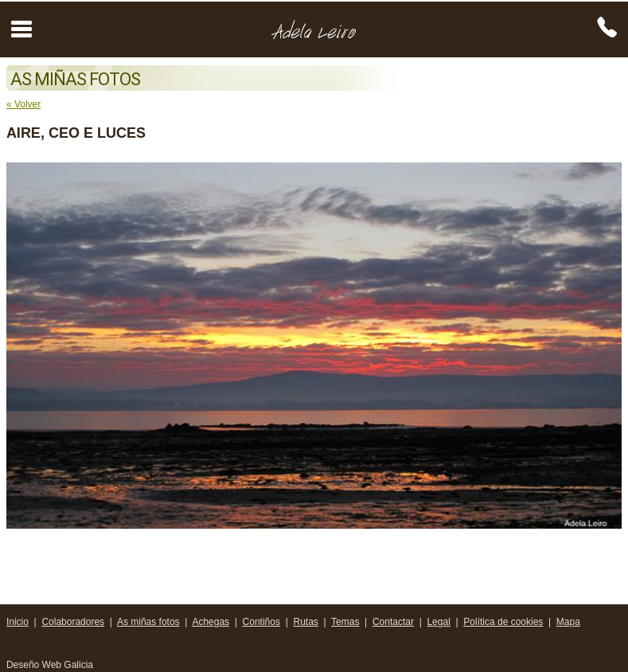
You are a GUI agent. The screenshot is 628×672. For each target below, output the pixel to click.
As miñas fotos (148, 622)
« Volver (23, 104)
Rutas (305, 622)
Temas (345, 622)
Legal (438, 622)
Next (601, 346)
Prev (27, 346)
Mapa (568, 622)
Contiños (261, 622)
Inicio (18, 622)
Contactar (393, 622)
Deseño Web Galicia (51, 665)
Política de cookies (503, 622)
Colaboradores (73, 622)
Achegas (211, 622)
